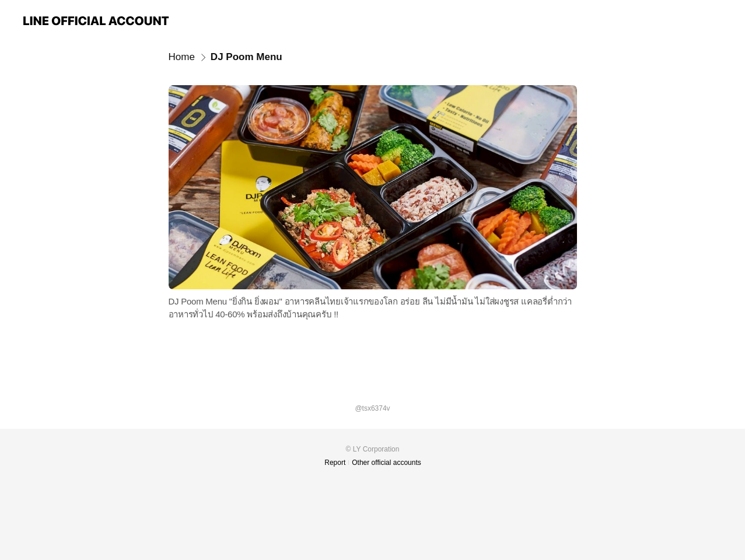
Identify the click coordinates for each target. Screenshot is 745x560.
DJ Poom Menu (246, 57)
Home (182, 57)
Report (335, 463)
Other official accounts (387, 463)
